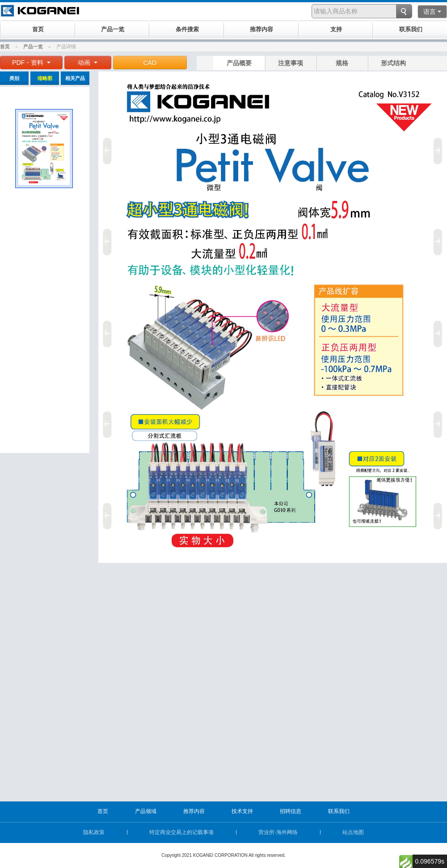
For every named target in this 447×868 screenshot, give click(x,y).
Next (439, 331)
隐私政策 (94, 832)
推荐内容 (194, 811)
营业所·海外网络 (278, 832)
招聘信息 (291, 811)
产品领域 (146, 811)
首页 (5, 46)
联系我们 (339, 811)
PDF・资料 (31, 63)
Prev (106, 331)
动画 (88, 63)
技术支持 (242, 811)
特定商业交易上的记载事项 (181, 832)
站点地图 (353, 832)
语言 (432, 12)
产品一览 (33, 46)
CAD (150, 63)
